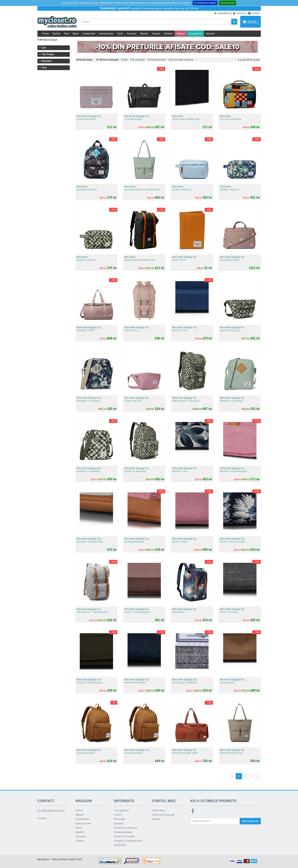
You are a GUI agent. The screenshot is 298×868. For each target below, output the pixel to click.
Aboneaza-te (250, 821)
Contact (42, 818)
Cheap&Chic (195, 34)
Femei (46, 34)
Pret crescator (138, 60)
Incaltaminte (89, 34)
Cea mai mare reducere (181, 60)
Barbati (56, 34)
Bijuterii (144, 34)
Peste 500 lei (54, 148)
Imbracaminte (106, 34)
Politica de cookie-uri (126, 828)
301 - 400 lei (54, 137)
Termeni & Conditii (124, 836)
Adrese (156, 819)
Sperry (54, 109)
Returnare (120, 819)
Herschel (54, 98)
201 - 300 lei (54, 132)
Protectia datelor (123, 832)
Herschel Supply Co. (54, 104)
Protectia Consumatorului (128, 841)
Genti (120, 34)
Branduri (210, 34)
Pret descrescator (157, 60)
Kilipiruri (181, 34)
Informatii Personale (163, 815)
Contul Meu (159, 810)
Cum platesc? (122, 810)
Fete (66, 34)
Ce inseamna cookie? (205, 3)
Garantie (119, 823)
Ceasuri (156, 34)
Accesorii (132, 34)
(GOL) (250, 22)
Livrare (118, 815)
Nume (124, 60)
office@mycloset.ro (51, 811)
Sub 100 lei (54, 121)
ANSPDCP (120, 845)
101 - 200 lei (54, 126)
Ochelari (168, 34)
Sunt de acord (228, 3)
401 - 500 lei (54, 142)
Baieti (76, 34)
